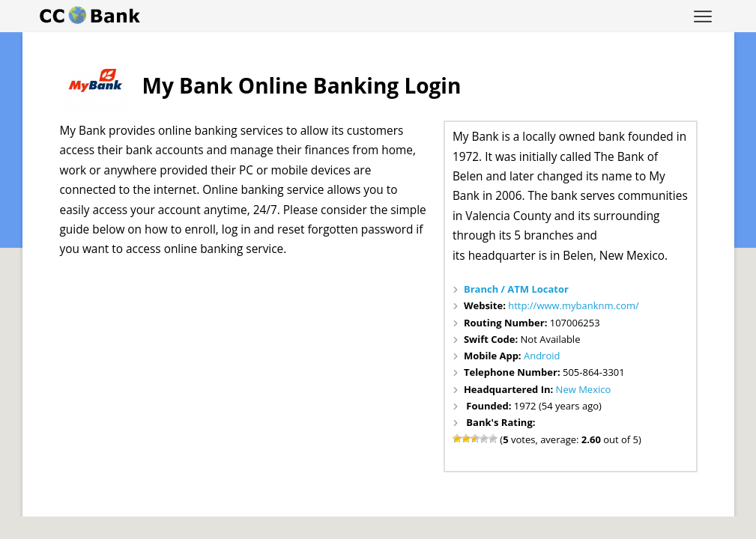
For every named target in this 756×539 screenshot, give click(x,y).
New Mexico (584, 389)
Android (542, 356)
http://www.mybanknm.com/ (574, 305)
